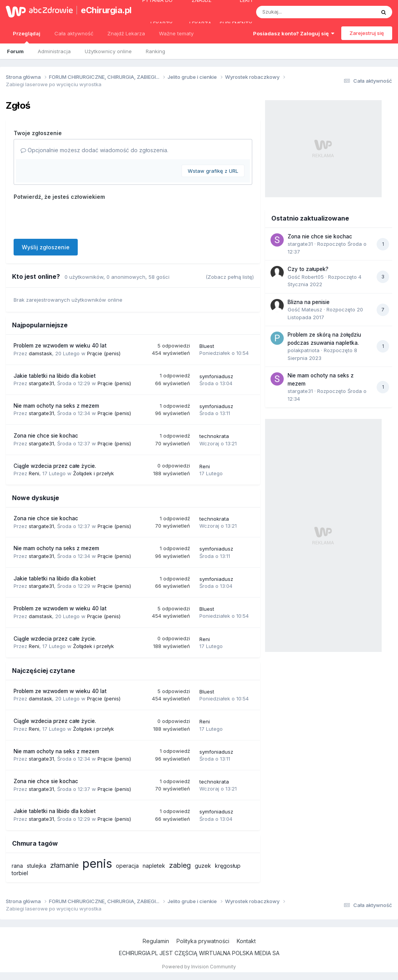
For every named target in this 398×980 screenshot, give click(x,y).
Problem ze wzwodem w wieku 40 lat (60, 346)
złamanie (64, 865)
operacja (127, 866)
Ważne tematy (176, 33)
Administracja (54, 51)
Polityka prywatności (203, 941)
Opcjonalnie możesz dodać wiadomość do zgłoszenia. (94, 150)
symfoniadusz (216, 376)
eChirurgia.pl (103, 10)
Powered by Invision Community (199, 967)
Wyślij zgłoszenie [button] (46, 247)
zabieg (180, 865)
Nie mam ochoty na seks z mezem (56, 406)
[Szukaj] (297, 12)
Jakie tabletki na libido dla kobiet (55, 376)
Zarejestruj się (367, 33)
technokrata (214, 436)
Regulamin (156, 941)
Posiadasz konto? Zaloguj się (294, 33)
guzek (203, 866)
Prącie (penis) (104, 353)
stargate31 (41, 383)
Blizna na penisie (309, 302)
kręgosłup (228, 866)
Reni (34, 473)
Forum (15, 51)
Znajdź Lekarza (126, 33)
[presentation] (73, 218)
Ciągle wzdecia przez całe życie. (55, 466)
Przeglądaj (27, 37)
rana (17, 866)
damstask (40, 353)
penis (97, 864)
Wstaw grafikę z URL (213, 171)
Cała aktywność (74, 33)
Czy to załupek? (308, 269)
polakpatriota (304, 350)
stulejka (37, 866)
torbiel (20, 873)
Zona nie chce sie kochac (46, 436)
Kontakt (246, 941)
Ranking (155, 51)
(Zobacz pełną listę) (230, 277)
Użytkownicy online (108, 51)
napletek (154, 866)
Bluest (207, 346)
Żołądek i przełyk (93, 473)
